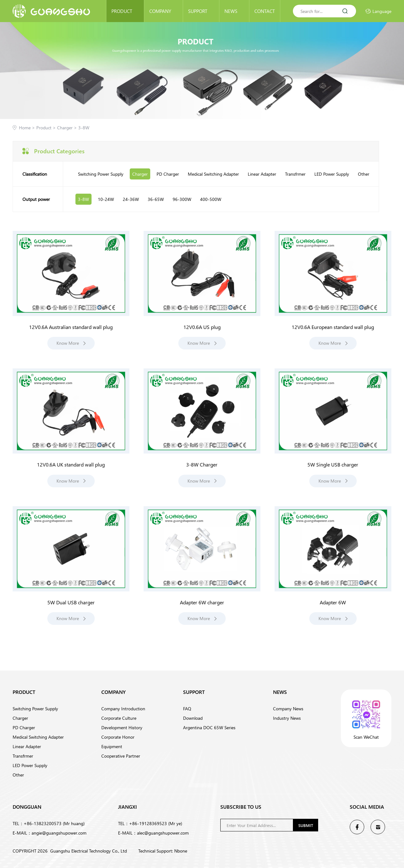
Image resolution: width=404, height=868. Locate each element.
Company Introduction (123, 709)
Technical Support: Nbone (163, 851)
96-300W (182, 199)
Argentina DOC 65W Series (209, 727)
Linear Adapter (262, 174)
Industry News (287, 718)
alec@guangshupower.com (163, 833)
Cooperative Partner (121, 756)
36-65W (156, 199)
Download (193, 718)
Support (201, 11)
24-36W (131, 199)
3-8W (84, 128)
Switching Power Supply (101, 174)
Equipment (112, 746)
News (234, 11)
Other (364, 174)
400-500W (211, 199)
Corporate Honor (118, 737)
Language (378, 11)
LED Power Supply (332, 174)
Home (24, 128)
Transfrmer (295, 174)
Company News (288, 709)
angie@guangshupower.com (59, 833)
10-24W (106, 199)
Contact (265, 11)
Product (125, 11)
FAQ (187, 709)
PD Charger (168, 174)
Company (163, 11)
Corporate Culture (119, 718)
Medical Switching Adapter (213, 174)
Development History (122, 727)
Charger (68, 128)
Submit (306, 825)
